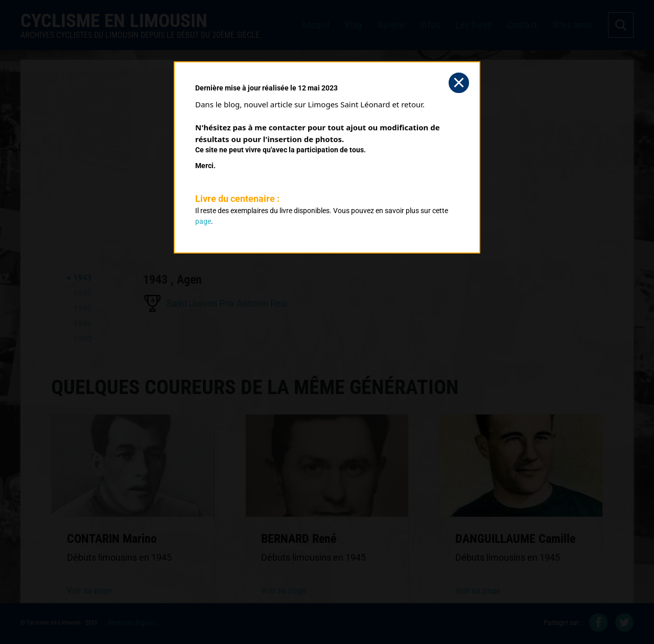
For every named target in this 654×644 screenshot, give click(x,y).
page (203, 221)
